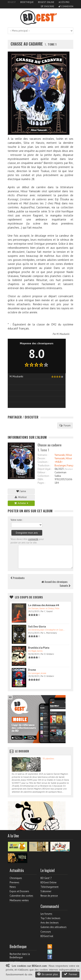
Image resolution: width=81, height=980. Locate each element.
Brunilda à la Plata (39, 648)
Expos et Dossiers (19, 891)
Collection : (44, 476)
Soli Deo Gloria (37, 627)
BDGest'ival (47, 936)
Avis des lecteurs (50, 923)
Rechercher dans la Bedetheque (20, 956)
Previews (14, 882)
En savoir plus (48, 974)
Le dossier (22, 751)
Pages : (41, 483)
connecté (33, 539)
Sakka (58, 476)
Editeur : (42, 472)
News (13, 887)
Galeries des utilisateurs (54, 927)
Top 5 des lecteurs (50, 918)
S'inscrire (48, 6)
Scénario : (43, 455)
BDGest (12, 2)
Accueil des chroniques (54, 582)
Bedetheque (27, 2)
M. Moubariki (63, 334)
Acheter (21, 503)
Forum (65, 425)
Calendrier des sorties (21, 896)
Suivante (65, 585)
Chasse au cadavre (27, 44)
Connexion (66, 6)
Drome (32, 670)
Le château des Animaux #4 (43, 605)
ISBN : (41, 479)
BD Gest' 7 (46, 878)
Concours (46, 932)
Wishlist (21, 497)
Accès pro (64, 2)
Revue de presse (49, 896)
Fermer (71, 974)
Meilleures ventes (19, 900)
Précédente (18, 578)
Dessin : (42, 458)
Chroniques (16, 878)
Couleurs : (43, 462)
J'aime (21, 491)
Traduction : (44, 465)
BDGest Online (46, 2)
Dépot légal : (45, 469)
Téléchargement (49, 887)
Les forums (46, 914)
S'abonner (46, 891)
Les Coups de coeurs (29, 597)
